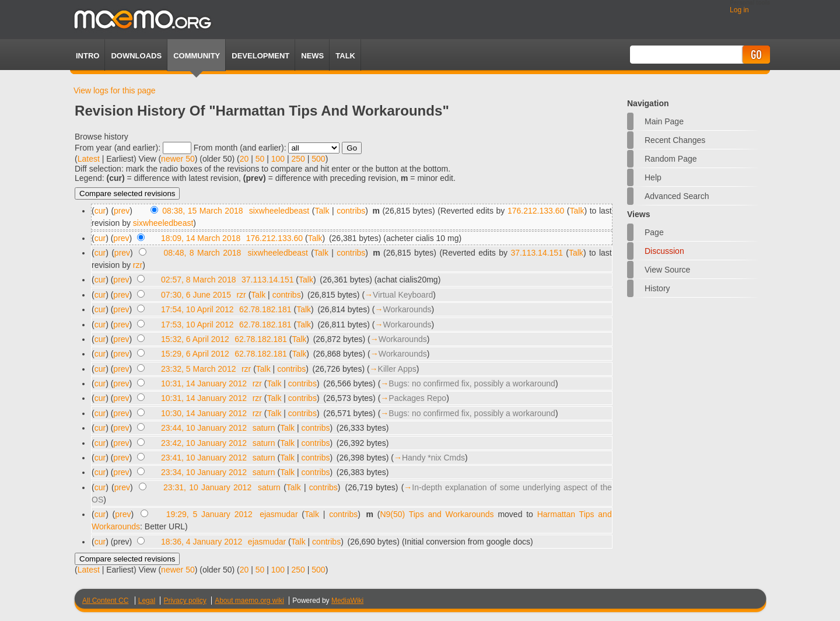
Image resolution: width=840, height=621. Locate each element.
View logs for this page (115, 90)
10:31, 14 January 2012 (204, 383)
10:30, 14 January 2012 (204, 413)
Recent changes (675, 140)
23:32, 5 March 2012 (198, 369)
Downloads (136, 56)
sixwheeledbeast (279, 211)
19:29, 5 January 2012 (209, 514)
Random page (671, 159)
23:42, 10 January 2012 (204, 443)
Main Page (664, 121)
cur (100, 211)
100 (278, 159)
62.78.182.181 (265, 309)
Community (197, 56)
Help (653, 177)
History (657, 288)
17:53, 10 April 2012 (197, 325)
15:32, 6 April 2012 (195, 339)
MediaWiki (347, 601)
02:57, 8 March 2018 (198, 280)
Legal (147, 601)
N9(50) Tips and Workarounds (437, 514)
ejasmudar (279, 514)
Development (260, 56)
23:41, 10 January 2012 (204, 458)
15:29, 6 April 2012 (195, 354)
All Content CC (105, 601)
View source (667, 270)
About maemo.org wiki (249, 601)
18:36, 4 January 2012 (202, 542)
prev (122, 211)
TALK (345, 56)
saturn (264, 428)
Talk (322, 211)
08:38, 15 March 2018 (202, 211)
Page (654, 232)
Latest (89, 159)
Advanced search (677, 196)
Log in (739, 10)
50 (260, 159)
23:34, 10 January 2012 (204, 472)
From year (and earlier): (118, 148)
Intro (87, 56)
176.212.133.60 (536, 211)
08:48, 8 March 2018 (203, 253)
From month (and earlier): (240, 148)
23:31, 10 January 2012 (207, 487)
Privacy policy (185, 601)
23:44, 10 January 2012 (204, 428)
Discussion (664, 251)
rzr (138, 265)
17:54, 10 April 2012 (197, 309)
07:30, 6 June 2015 (196, 295)
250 (298, 159)
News (312, 56)
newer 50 (178, 159)
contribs (351, 211)
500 (318, 159)
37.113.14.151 (537, 253)
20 (244, 159)
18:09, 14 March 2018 (201, 238)
